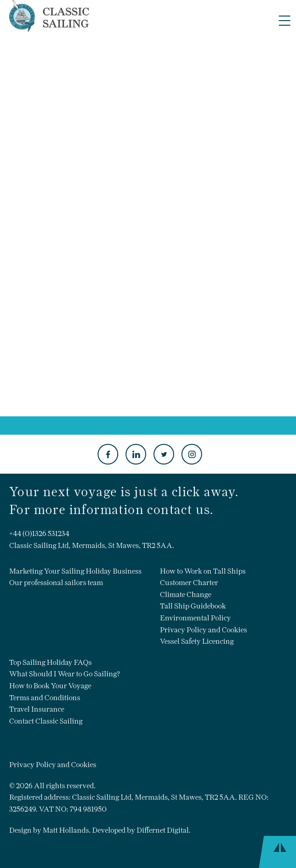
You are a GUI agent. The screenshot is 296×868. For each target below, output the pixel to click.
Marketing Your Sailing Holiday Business (75, 571)
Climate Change (186, 594)
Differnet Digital (163, 830)
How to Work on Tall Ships (203, 571)
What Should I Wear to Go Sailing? (65, 674)
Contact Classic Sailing (46, 721)
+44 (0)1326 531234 (39, 534)
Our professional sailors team (56, 583)
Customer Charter (189, 583)
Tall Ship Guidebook (193, 606)
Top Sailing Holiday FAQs (50, 662)
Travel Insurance (37, 709)
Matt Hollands (66, 830)
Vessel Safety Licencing (197, 641)
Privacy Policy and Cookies (203, 630)
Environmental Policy (195, 618)
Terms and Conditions (45, 698)
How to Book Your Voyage (50, 686)
